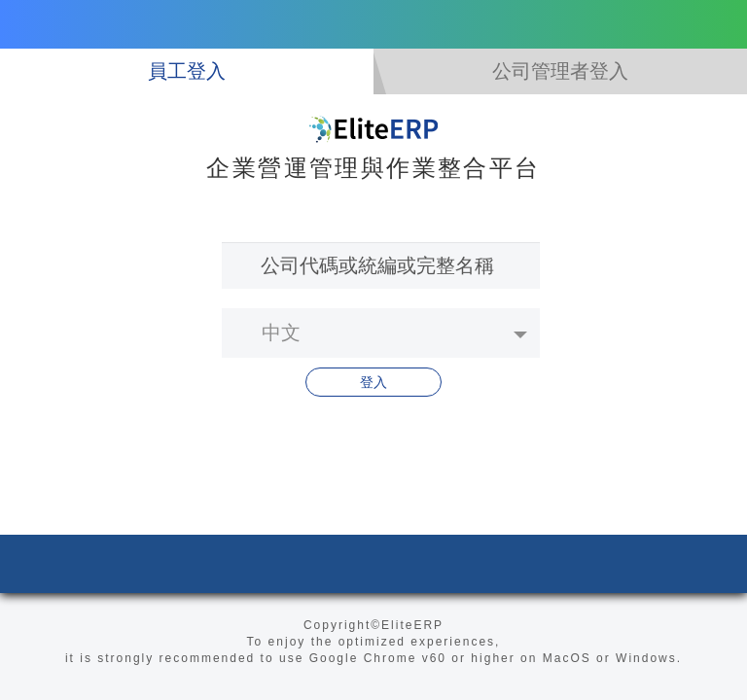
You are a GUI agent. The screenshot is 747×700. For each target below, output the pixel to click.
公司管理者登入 (560, 71)
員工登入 (187, 71)
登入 (373, 382)
